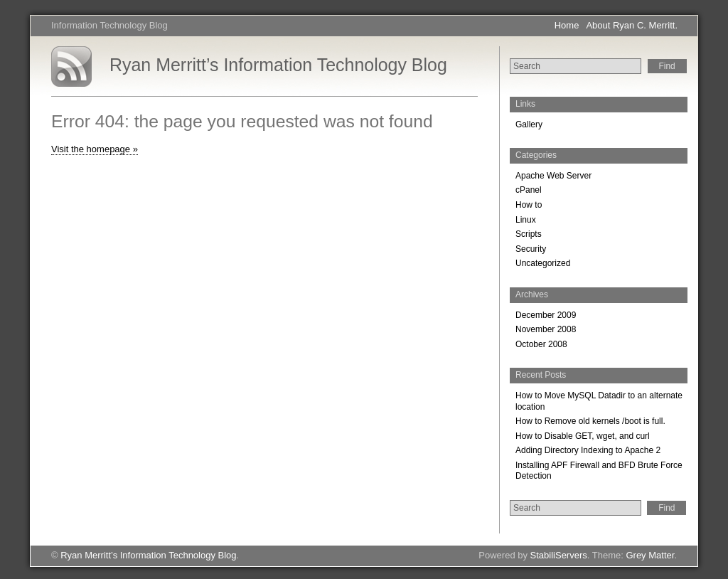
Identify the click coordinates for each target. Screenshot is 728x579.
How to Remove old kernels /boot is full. (590, 421)
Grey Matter (650, 555)
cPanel (529, 190)
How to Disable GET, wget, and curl (583, 436)
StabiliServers (559, 555)
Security (531, 249)
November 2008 (546, 329)
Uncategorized (543, 263)
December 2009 (546, 315)
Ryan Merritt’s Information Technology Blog (278, 65)
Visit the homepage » (95, 149)
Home (567, 25)
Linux (526, 220)
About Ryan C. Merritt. (632, 25)
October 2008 (541, 344)
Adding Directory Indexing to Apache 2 (588, 450)
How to (529, 205)
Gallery (529, 124)
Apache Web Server (553, 176)
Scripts (529, 234)
